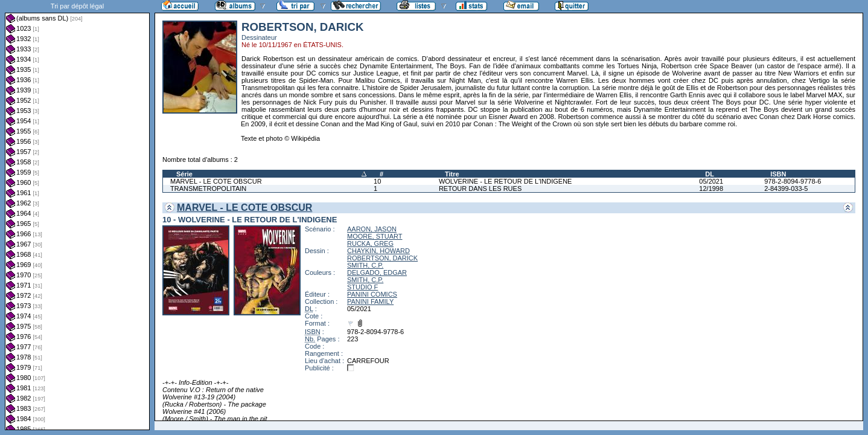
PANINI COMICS (372, 294)
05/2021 (711, 181)
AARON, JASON (372, 229)
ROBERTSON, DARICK (382, 258)
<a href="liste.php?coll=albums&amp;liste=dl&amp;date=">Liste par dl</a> (77, 215)
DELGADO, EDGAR (377, 272)
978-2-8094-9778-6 (793, 181)
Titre (452, 174)
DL (710, 174)
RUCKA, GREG (370, 243)
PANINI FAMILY (370, 301)
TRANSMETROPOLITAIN (208, 188)
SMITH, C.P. (365, 265)
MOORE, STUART (375, 236)
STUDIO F (362, 287)
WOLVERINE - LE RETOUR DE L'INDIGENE (506, 181)
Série (184, 174)
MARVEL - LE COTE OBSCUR (216, 181)
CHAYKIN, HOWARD (378, 251)
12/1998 (711, 188)
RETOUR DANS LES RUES (480, 188)
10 (377, 181)
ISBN (778, 174)
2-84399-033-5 (786, 188)
